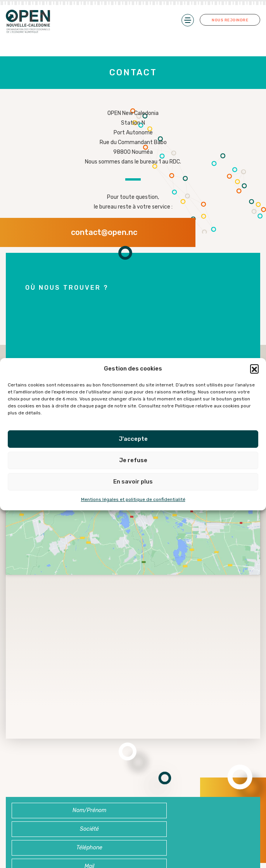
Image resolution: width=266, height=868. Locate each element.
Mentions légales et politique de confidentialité (133, 499)
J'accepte (133, 439)
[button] (254, 369)
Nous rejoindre (230, 20)
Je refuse (133, 460)
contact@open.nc (104, 232)
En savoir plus (133, 482)
